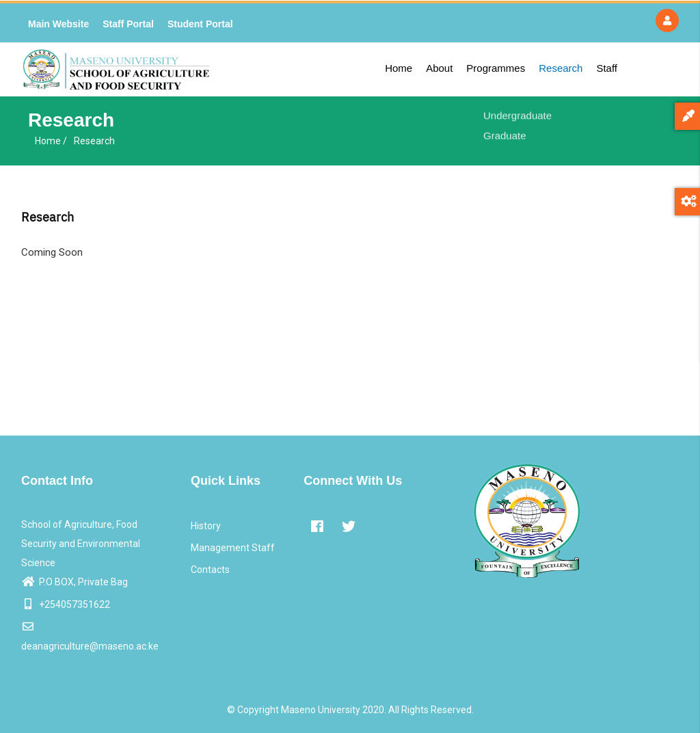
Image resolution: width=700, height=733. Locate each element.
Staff (607, 68)
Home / (51, 141)
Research (561, 68)
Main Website (58, 24)
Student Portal (200, 24)
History (206, 526)
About (439, 68)
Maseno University (321, 710)
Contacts (210, 570)
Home (399, 68)
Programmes (496, 68)
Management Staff (233, 548)
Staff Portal (128, 24)
